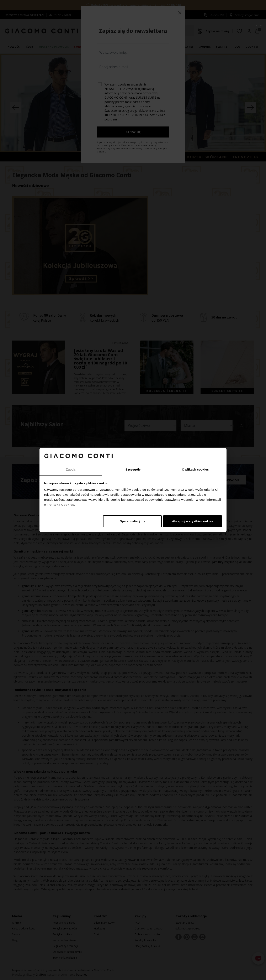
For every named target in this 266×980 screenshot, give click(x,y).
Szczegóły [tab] (133, 469)
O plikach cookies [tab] (195, 469)
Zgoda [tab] (71, 469)
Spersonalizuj (133, 521)
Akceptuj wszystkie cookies (193, 521)
